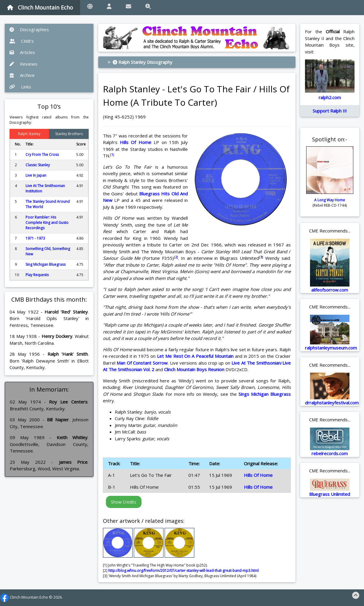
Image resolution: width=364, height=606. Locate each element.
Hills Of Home (136, 142)
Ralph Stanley (29, 134)
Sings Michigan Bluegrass (265, 394)
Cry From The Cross (42, 155)
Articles (22, 52)
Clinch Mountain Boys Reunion (194, 369)
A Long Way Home (330, 200)
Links (20, 87)
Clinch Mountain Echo (40, 7)
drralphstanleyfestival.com (332, 403)
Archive (22, 75)
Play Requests (37, 275)
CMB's (22, 41)
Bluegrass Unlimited (330, 494)
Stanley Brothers (69, 134)
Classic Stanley (38, 165)
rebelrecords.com (330, 453)
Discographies (29, 29)
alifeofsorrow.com (330, 290)
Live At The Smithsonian (256, 363)
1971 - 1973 (35, 238)
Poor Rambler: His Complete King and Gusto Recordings (47, 223)
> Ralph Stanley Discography (140, 62)
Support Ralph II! (330, 111)
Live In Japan (36, 175)
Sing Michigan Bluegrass (46, 264)
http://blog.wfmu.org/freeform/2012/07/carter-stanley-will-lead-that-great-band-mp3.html (183, 571)
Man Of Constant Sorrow (142, 363)
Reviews (23, 64)
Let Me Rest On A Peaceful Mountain (195, 356)
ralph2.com (330, 97)
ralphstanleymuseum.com (331, 348)
